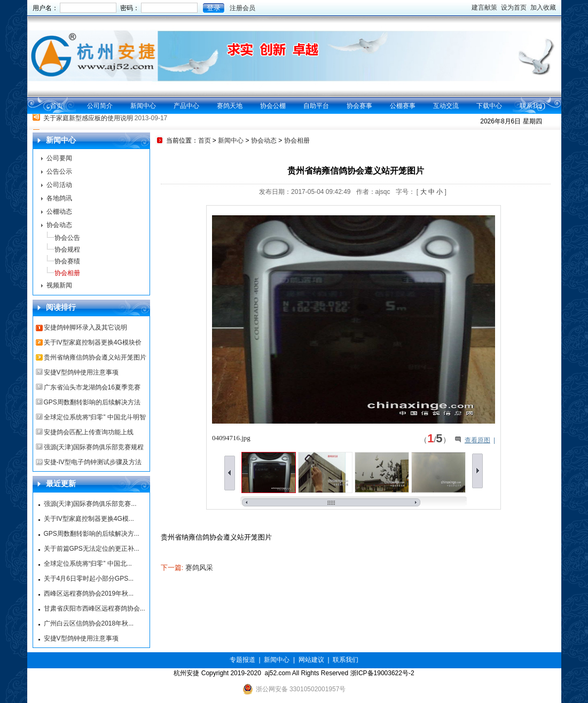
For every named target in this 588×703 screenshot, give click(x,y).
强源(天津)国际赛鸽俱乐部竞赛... (90, 504)
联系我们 (532, 106)
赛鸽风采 (199, 568)
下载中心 (489, 106)
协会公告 (67, 238)
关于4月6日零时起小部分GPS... (89, 579)
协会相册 (67, 273)
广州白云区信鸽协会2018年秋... (89, 623)
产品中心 (186, 106)
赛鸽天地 (230, 106)
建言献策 (484, 7)
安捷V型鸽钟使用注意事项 (81, 372)
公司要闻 (59, 158)
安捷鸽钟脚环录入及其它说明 (85, 327)
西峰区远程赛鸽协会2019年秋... (89, 593)
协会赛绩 (67, 261)
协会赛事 (359, 106)
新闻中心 (143, 106)
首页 (57, 106)
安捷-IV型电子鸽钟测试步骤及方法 (93, 462)
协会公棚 (273, 106)
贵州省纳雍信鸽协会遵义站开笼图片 (95, 357)
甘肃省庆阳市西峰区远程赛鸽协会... (95, 608)
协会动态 (59, 225)
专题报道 (242, 660)
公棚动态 (59, 212)
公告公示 (59, 171)
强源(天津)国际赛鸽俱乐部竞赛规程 (94, 447)
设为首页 (514, 7)
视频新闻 (59, 285)
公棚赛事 (403, 106)
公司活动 (59, 185)
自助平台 (316, 106)
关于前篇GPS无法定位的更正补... (92, 549)
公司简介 (100, 106)
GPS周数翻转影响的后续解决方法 (92, 402)
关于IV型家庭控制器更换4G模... (89, 519)
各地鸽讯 (59, 198)
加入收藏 (543, 7)
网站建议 (311, 660)
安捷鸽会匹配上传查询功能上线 (89, 432)
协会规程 (67, 249)
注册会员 (242, 8)
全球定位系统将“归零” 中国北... (88, 564)
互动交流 (446, 106)
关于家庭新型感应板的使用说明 (88, 122)
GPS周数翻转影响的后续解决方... (92, 534)
